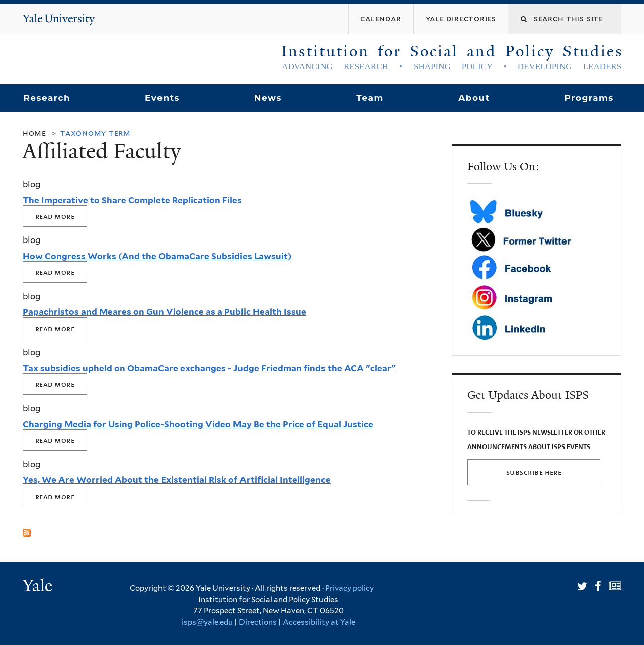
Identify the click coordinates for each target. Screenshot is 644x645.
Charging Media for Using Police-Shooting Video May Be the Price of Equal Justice (198, 424)
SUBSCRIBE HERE (534, 472)
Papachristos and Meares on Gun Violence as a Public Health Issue (165, 312)
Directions (258, 622)
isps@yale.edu (207, 622)
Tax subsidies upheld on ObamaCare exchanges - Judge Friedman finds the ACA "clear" (209, 368)
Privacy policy (349, 588)
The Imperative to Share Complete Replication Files (132, 200)
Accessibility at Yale (319, 622)
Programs (589, 98)
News (268, 98)
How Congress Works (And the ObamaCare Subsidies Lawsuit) (157, 256)
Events (162, 98)
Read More (55, 216)
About (474, 98)
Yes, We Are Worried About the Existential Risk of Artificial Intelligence (177, 480)
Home (34, 133)
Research (47, 98)
